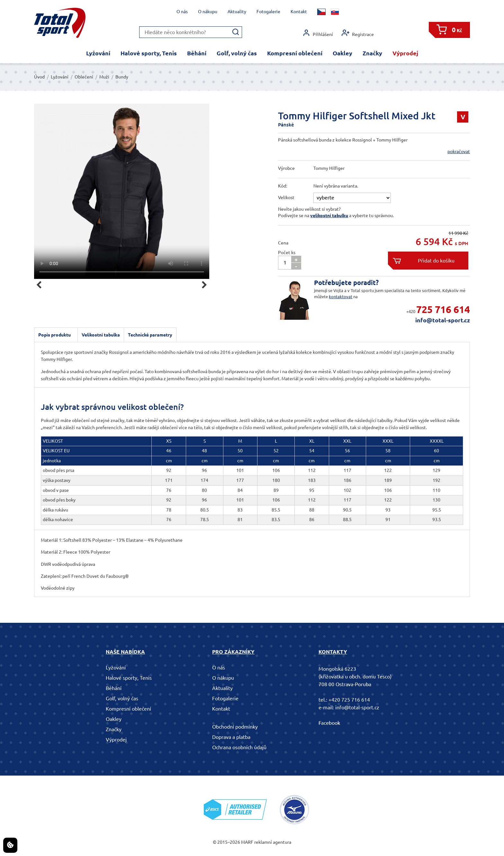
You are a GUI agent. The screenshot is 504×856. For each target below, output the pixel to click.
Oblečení (84, 77)
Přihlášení (318, 33)
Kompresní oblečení (295, 53)
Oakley (342, 53)
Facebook (329, 723)
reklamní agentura (273, 842)
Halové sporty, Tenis (149, 53)
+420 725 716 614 (349, 700)
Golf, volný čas (237, 53)
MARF (247, 842)
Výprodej (405, 53)
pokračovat (459, 152)
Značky (372, 53)
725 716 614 (443, 309)
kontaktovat (341, 297)
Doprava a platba (231, 737)
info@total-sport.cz (443, 320)
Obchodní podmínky (235, 727)
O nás (182, 12)
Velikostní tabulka (101, 335)
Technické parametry (150, 335)
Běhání (197, 53)
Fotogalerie (268, 12)
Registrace (358, 33)
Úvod (39, 77)
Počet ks (287, 253)
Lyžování (98, 53)
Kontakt (299, 12)
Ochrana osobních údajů (239, 747)
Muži (104, 77)
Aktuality (237, 12)
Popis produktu (54, 335)
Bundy (122, 77)
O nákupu (208, 12)
